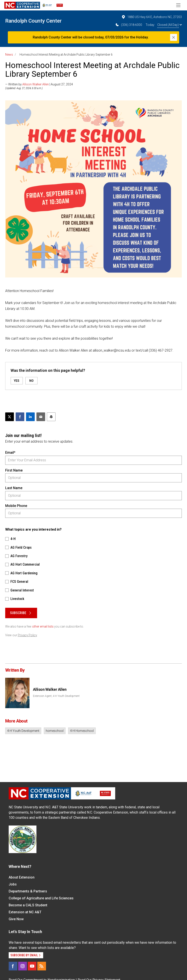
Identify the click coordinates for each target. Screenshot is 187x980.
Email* (10, 453)
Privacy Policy (27, 635)
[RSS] (42, 966)
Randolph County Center (33, 21)
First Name (14, 470)
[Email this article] (41, 417)
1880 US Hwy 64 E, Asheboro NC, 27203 (152, 17)
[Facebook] (13, 966)
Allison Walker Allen (36, 84)
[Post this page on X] (10, 417)
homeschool (55, 731)
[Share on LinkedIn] (30, 417)
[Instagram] (23, 966)
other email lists (43, 626)
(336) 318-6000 (129, 25)
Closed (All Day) (170, 25)
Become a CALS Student (28, 905)
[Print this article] (51, 417)
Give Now (16, 919)
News (9, 55)
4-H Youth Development (23, 731)
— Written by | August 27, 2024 (39, 84)
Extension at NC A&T (25, 912)
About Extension (22, 877)
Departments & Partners (28, 891)
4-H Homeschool (82, 731)
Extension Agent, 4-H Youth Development (56, 696)
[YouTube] (32, 966)
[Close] (174, 37)
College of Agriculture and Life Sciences (41, 898)
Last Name (14, 488)
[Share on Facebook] (20, 417)
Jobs (13, 884)
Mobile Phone (16, 506)
